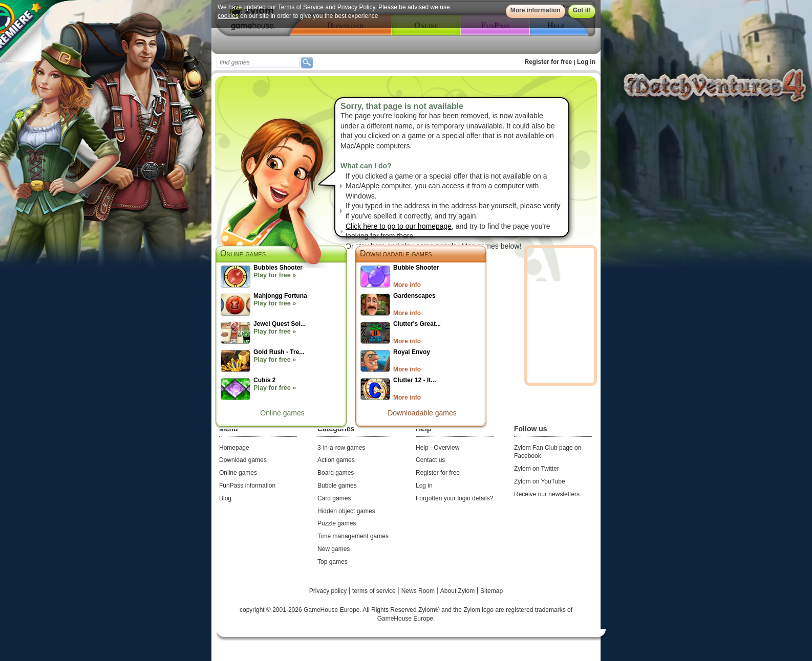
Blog (225, 498)
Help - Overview (437, 448)
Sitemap (492, 591)
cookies (228, 16)
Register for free (549, 62)
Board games (336, 473)
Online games (282, 413)
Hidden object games (346, 511)
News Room (419, 591)
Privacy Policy (356, 7)
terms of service (375, 591)
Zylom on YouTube (540, 481)
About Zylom (458, 591)
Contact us (430, 460)
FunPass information (247, 486)
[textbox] (258, 62)
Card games (334, 498)
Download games (243, 460)
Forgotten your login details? (454, 498)
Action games (336, 460)
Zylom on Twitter (537, 469)
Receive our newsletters (547, 494)
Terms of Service (301, 7)
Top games (333, 562)
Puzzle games (337, 523)
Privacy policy (329, 591)
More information (536, 10)
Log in (586, 62)
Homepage (234, 448)
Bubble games (337, 486)
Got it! (582, 10)
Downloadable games (396, 254)
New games (334, 549)
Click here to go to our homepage (399, 226)
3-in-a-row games (341, 448)
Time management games (353, 536)
